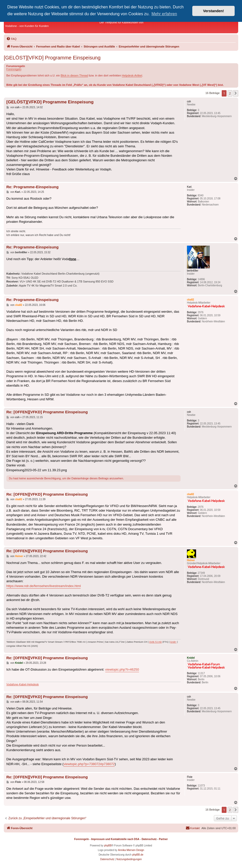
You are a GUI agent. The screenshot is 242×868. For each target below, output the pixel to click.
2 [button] (230, 93)
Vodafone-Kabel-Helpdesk (23, 684)
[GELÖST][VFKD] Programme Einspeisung (52, 58)
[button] (236, 93)
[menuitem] (11, 39)
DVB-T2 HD (155, 642)
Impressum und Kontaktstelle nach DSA (115, 839)
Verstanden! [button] (214, 11)
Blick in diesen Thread (74, 75)
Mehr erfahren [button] (164, 14)
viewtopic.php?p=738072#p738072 (89, 764)
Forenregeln (14, 69)
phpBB (108, 846)
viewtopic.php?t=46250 (122, 669)
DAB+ (173, 642)
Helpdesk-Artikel (132, 75)
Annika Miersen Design (131, 850)
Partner (163, 839)
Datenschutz (149, 839)
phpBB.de (138, 855)
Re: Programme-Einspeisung (32, 187)
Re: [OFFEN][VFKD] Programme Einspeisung (47, 412)
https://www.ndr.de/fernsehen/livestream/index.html (44, 586)
